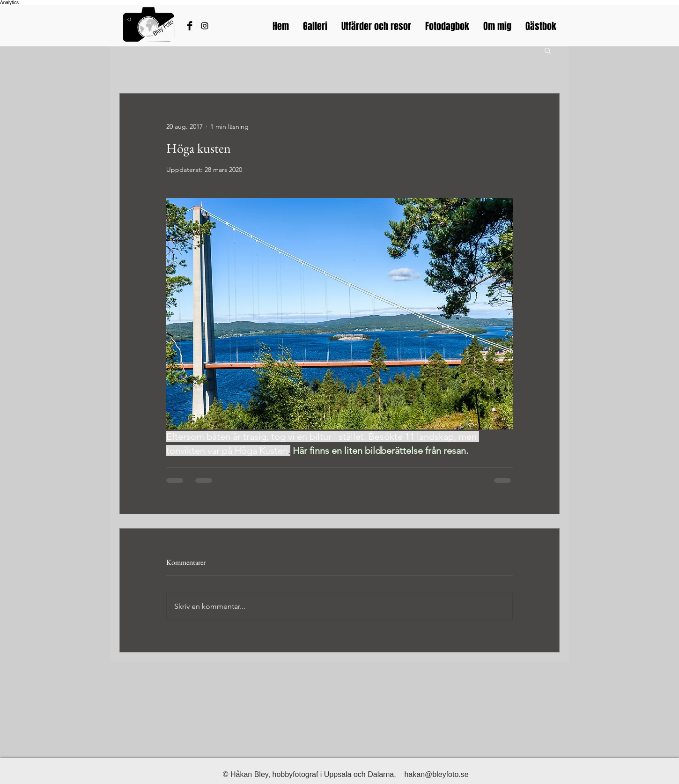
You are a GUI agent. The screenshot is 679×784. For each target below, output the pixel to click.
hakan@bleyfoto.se (436, 774)
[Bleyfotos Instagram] (205, 26)
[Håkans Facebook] (190, 26)
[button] (548, 50)
